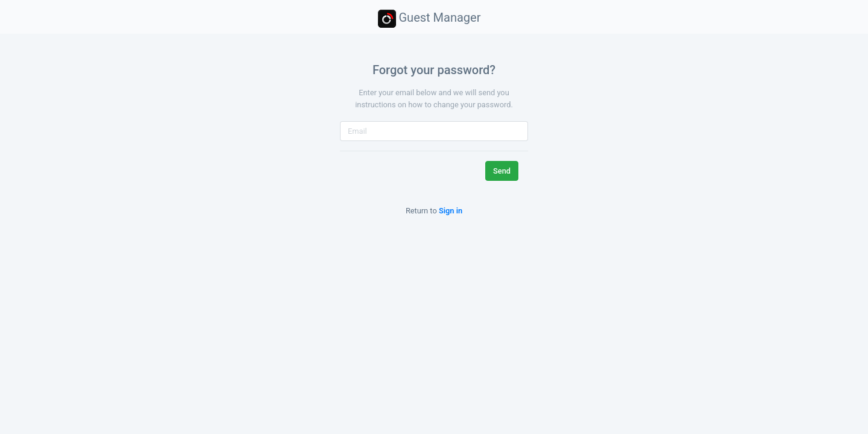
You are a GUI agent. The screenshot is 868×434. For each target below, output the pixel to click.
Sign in (451, 211)
